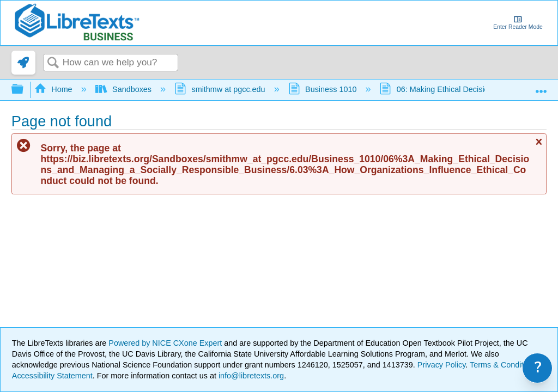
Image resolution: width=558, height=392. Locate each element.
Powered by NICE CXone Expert (166, 343)
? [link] (538, 368)
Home (54, 89)
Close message (538, 146)
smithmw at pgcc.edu (221, 89)
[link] (23, 63)
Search (53, 63)
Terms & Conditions (504, 365)
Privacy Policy (442, 365)
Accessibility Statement (52, 376)
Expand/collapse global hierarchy (25, 90)
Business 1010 (324, 89)
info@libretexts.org (250, 376)
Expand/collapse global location (541, 86)
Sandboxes (125, 89)
